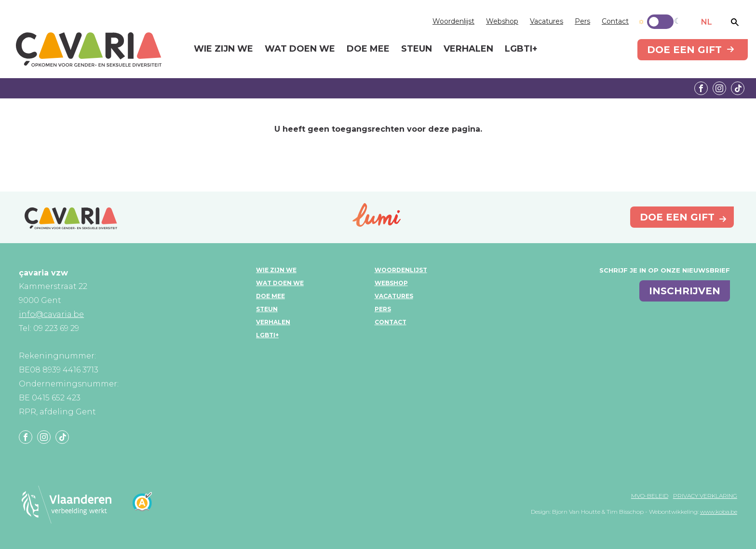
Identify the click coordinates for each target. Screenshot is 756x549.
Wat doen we (280, 283)
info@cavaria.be (51, 314)
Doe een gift (684, 50)
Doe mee (270, 296)
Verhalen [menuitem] (468, 49)
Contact (615, 21)
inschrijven (685, 291)
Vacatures (547, 21)
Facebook (701, 88)
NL (707, 22)
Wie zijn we (276, 270)
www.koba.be (719, 512)
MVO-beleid (650, 496)
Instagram (719, 88)
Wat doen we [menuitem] (300, 49)
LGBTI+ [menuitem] (521, 49)
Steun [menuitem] (417, 49)
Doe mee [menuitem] (368, 49)
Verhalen (273, 322)
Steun (267, 309)
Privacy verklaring (705, 496)
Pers (582, 21)
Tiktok (738, 88)
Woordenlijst (453, 21)
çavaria (89, 49)
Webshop (502, 21)
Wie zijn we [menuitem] (223, 49)
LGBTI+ (267, 335)
